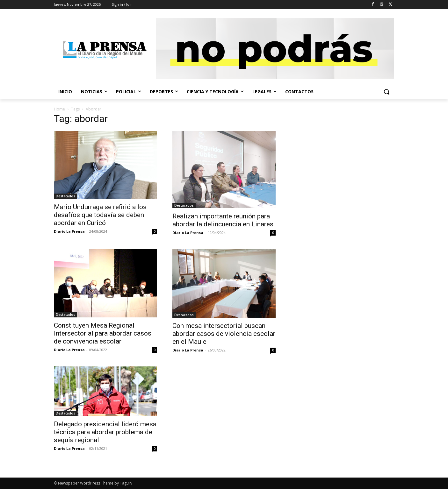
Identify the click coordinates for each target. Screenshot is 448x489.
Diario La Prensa (69, 231)
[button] (387, 92)
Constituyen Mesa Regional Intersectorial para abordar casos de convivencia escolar (103, 333)
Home (59, 109)
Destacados (65, 196)
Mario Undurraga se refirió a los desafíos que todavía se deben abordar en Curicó (100, 215)
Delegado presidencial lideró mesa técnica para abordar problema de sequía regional (105, 432)
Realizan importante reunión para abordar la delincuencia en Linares (223, 220)
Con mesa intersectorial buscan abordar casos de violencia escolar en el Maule (224, 334)
